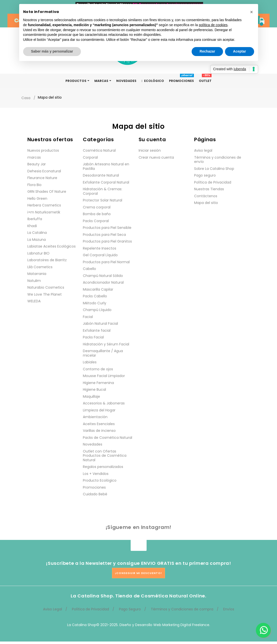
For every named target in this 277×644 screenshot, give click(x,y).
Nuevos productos (43, 150)
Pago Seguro (130, 609)
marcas (34, 157)
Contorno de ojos (98, 369)
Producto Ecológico (100, 480)
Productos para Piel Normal (106, 262)
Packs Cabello (95, 296)
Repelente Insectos (100, 248)
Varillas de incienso (99, 431)
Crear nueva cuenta (156, 157)
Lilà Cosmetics (40, 267)
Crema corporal (97, 207)
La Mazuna (37, 240)
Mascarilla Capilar (98, 289)
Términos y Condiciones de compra (182, 609)
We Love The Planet (45, 294)
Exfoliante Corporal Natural (106, 182)
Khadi (32, 226)
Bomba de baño (97, 214)
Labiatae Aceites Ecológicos (52, 246)
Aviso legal (203, 150)
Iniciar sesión (150, 150)
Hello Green (37, 198)
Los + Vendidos (96, 474)
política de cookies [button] (213, 25)
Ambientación (95, 417)
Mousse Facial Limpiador (104, 376)
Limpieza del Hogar (99, 410)
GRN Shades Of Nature (47, 192)
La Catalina (37, 233)
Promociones (94, 487)
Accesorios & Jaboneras (104, 403)
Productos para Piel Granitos (107, 241)
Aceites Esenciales (99, 424)
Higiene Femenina (98, 383)
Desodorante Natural (101, 175)
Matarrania (37, 274)
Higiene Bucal (94, 389)
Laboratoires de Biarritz (47, 260)
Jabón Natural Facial (100, 323)
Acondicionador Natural (103, 282)
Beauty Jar (37, 164)
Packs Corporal (96, 221)
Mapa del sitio (206, 203)
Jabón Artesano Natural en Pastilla (106, 166)
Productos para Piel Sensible (107, 228)
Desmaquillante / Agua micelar (103, 353)
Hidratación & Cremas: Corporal (103, 191)
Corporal (90, 157)
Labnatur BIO (38, 253)
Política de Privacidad (213, 182)
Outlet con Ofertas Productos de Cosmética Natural (105, 456)
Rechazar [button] (207, 51)
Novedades (93, 444)
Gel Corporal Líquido (100, 255)
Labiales (90, 362)
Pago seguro (205, 175)
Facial (88, 317)
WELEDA (34, 301)
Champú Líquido (97, 310)
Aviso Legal (53, 609)
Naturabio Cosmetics (46, 287)
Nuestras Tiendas (209, 189)
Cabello (89, 269)
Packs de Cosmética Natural (108, 438)
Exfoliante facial (97, 330)
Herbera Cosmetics (44, 205)
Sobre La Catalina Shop (214, 169)
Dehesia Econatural (44, 171)
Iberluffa (35, 219)
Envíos (229, 609)
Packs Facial (93, 337)
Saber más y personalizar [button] (52, 51)
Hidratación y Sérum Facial (106, 344)
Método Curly (95, 303)
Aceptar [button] (239, 51)
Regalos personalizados (103, 467)
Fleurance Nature (42, 178)
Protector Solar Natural (103, 200)
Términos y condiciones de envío (218, 160)
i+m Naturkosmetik (44, 212)
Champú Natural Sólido (103, 276)
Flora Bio (34, 185)
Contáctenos (206, 196)
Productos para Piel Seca (104, 235)
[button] (252, 12)
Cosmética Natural (99, 150)
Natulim (34, 281)
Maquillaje (91, 396)
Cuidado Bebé (95, 494)
